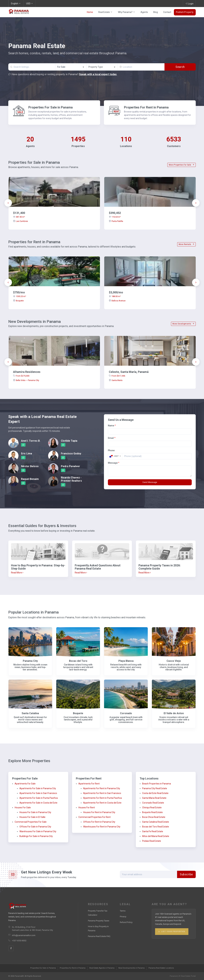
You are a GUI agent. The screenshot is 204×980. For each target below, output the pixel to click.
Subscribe (186, 874)
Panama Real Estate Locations (161, 968)
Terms (123, 911)
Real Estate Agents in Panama (102, 968)
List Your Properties (172, 932)
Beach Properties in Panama (157, 784)
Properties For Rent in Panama (146, 107)
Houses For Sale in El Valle (32, 817)
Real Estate (105, 12)
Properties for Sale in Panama (43, 968)
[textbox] (102, 67)
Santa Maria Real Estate (154, 798)
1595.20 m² (20, 296)
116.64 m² (115, 217)
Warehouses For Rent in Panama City (102, 827)
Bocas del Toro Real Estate (156, 827)
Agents (144, 12)
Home (90, 12)
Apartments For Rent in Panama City (102, 788)
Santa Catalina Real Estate (156, 822)
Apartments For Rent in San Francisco (102, 793)
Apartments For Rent (89, 784)
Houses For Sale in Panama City (35, 812)
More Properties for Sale (182, 165)
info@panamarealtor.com (24, 935)
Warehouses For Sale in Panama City (38, 831)
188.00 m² (115, 296)
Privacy (123, 917)
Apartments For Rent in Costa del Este (102, 803)
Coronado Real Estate (153, 803)
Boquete (18, 301)
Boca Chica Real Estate (154, 817)
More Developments (183, 324)
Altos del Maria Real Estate (156, 836)
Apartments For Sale (25, 784)
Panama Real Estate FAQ (99, 936)
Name (112, 426)
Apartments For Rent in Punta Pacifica (102, 798)
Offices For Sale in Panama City (35, 827)
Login (189, 4)
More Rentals (186, 244)
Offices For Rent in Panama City (99, 822)
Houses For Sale (23, 808)
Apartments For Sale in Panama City (38, 788)
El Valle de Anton (174, 713)
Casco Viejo (174, 661)
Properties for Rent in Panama (73, 968)
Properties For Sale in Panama (51, 107)
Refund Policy (126, 922)
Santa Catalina (30, 713)
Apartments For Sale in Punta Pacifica (39, 798)
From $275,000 (21, 376)
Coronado (126, 713)
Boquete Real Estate (152, 812)
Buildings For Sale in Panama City (36, 836)
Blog (156, 12)
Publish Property (185, 12)
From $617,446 (117, 376)
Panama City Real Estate (155, 788)
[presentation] (8, 203)
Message (114, 463)
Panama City (30, 661)
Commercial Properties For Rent (95, 817)
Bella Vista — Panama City (26, 380)
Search (180, 67)
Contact (167, 12)
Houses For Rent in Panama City (99, 812)
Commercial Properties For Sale (31, 822)
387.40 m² (19, 217)
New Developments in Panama (131, 968)
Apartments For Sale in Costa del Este (38, 803)
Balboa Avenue (117, 301)
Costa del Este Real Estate (155, 793)
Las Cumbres (20, 221)
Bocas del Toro (78, 661)
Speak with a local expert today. (98, 74)
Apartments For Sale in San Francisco (38, 793)
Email (112, 438)
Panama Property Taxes (99, 921)
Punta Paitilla (116, 221)
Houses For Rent (87, 808)
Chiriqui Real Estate (152, 808)
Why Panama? (127, 12)
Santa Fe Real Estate (153, 831)
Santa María (116, 380)
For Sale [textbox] (61, 67)
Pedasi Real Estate (152, 841)
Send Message (150, 482)
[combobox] (71, 67)
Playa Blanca (126, 661)
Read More (17, 573)
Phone (111, 450)
